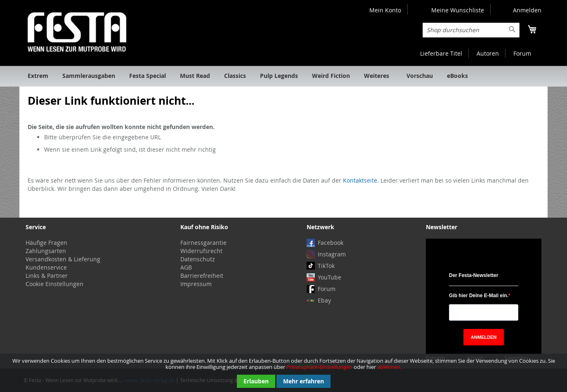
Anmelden (527, 10)
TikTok (326, 266)
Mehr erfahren (304, 381)
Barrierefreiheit (202, 276)
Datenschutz (198, 259)
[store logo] (77, 32)
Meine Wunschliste (458, 10)
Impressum (196, 284)
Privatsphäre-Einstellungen (319, 367)
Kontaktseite (360, 180)
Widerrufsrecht (201, 251)
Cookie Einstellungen (54, 284)
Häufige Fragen (46, 243)
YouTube (330, 277)
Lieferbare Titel (441, 53)
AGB (186, 267)
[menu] (283, 76)
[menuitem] (38, 76)
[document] (283, 373)
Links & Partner (47, 276)
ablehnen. (389, 367)
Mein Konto (385, 10)
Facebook (331, 243)
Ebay (324, 300)
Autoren (488, 53)
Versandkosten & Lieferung (63, 259)
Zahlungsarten (46, 251)
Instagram (332, 254)
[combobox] (471, 30)
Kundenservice (46, 267)
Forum (522, 53)
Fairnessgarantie (203, 243)
